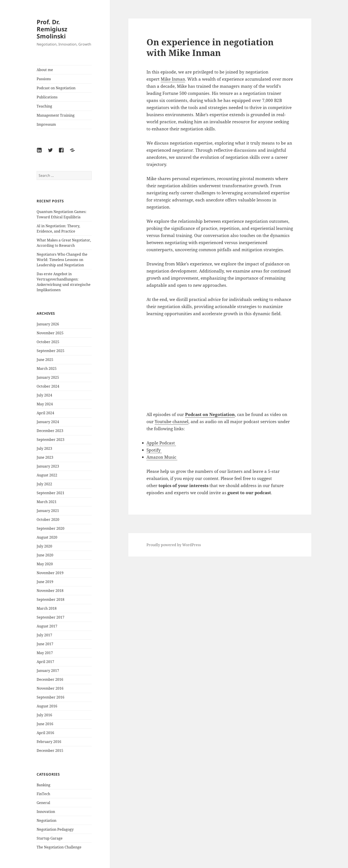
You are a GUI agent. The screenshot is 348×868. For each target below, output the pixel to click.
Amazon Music (162, 457)
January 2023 (48, 466)
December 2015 (50, 751)
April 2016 (45, 733)
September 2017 (50, 617)
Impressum (46, 124)
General (43, 803)
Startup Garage (50, 838)
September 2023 (50, 440)
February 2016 (49, 742)
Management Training (56, 115)
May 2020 (45, 564)
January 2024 (48, 422)
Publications (47, 97)
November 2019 (50, 573)
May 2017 (45, 653)
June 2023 (45, 457)
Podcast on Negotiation (56, 88)
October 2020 (48, 520)
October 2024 (48, 386)
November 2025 (50, 333)
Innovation (46, 812)
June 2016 (45, 724)
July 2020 (44, 546)
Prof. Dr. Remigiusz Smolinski (52, 29)
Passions (44, 79)
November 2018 (50, 591)
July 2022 (44, 484)
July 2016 (44, 715)
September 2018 (50, 599)
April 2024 (45, 413)
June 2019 (45, 582)
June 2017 (45, 644)
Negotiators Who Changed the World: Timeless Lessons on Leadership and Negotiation (62, 260)
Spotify (154, 450)
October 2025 (48, 342)
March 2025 (47, 368)
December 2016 (50, 679)
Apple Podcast (161, 443)
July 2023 (44, 448)
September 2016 (50, 697)
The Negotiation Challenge (59, 847)
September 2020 (50, 528)
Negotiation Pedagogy (55, 829)
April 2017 (45, 662)
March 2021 (47, 502)
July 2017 (44, 635)
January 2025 (48, 377)
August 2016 (47, 706)
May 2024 (45, 404)
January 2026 (48, 324)
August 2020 (47, 537)
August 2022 (47, 475)
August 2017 (47, 626)
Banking (43, 785)
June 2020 (45, 555)
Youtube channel (172, 422)
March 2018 (47, 608)
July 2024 (44, 395)
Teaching (44, 106)
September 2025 (50, 351)
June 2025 (45, 360)
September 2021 (50, 493)
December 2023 (50, 431)
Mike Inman (173, 79)
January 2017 (48, 671)
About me (45, 70)
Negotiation (46, 820)
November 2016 (50, 688)
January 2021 (48, 511)
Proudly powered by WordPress (174, 545)
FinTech (43, 794)
